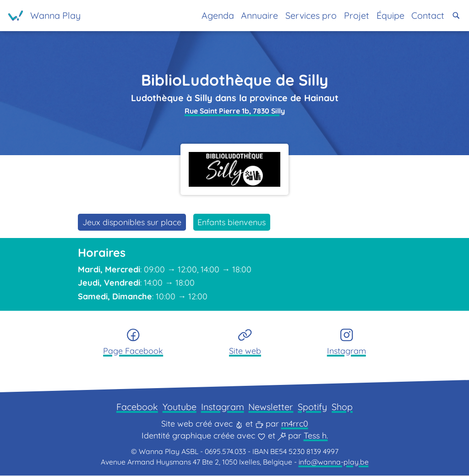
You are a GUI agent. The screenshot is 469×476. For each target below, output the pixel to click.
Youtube (180, 407)
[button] (456, 16)
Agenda (218, 15)
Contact (428, 15)
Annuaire (259, 15)
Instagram (223, 407)
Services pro (311, 15)
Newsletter (271, 407)
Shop (342, 407)
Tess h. (316, 436)
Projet (357, 15)
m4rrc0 (295, 424)
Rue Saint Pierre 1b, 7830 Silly (235, 111)
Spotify (312, 407)
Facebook (137, 407)
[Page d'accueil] (44, 16)
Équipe (390, 15)
